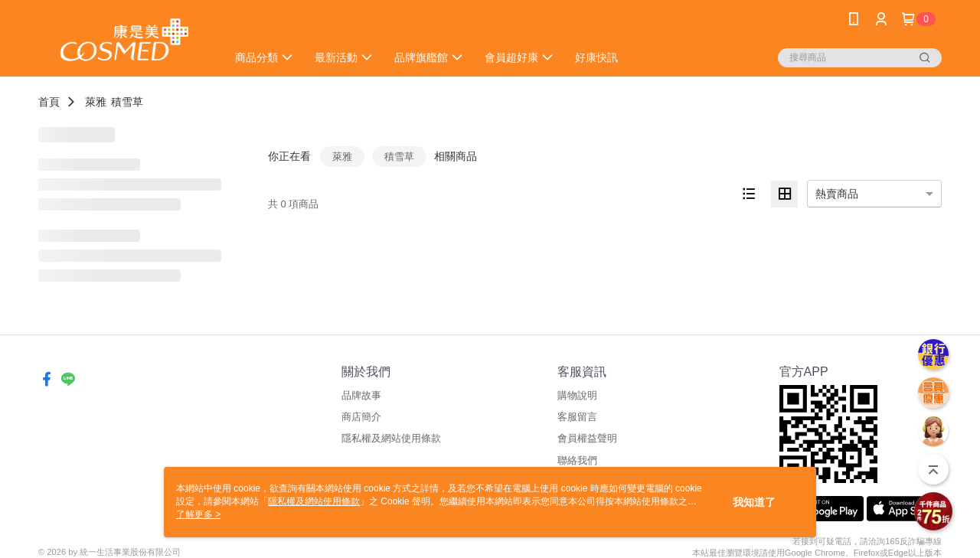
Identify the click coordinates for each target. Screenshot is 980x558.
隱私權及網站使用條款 (391, 438)
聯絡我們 (577, 460)
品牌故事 (361, 395)
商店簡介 (361, 417)
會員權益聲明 (587, 438)
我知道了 (754, 502)
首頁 (49, 102)
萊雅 (96, 102)
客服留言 (577, 417)
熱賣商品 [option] (837, 194)
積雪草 (127, 102)
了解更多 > (198, 514)
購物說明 (577, 395)
